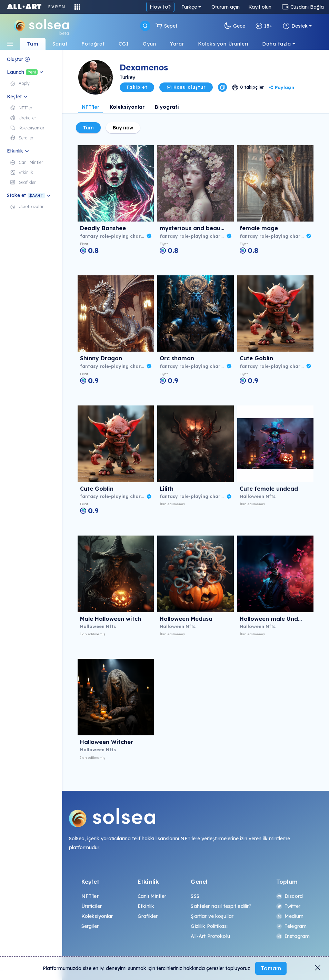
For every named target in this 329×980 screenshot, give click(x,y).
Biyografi (167, 107)
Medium (290, 916)
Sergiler (90, 926)
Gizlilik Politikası (209, 926)
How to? (160, 7)
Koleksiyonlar (127, 107)
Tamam (271, 968)
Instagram (293, 936)
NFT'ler (91, 107)
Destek (295, 26)
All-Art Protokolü (210, 936)
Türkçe (189, 7)
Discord (290, 896)
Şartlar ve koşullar (212, 916)
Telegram (291, 926)
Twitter (288, 906)
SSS (195, 896)
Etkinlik (146, 906)
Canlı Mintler (152, 896)
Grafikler (148, 916)
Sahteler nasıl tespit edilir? (221, 906)
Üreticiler (92, 906)
